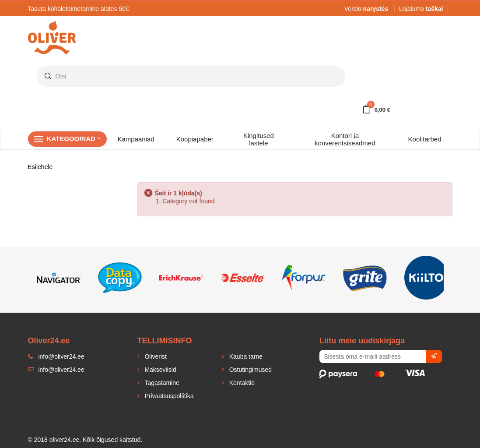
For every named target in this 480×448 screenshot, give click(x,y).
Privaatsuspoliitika (168, 396)
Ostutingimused (250, 370)
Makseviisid (160, 370)
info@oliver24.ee (56, 370)
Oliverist (155, 356)
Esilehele (40, 167)
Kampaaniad (136, 139)
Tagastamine (161, 383)
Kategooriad (74, 139)
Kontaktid (241, 383)
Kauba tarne (245, 356)
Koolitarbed (425, 139)
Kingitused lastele (259, 139)
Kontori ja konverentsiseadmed (345, 139)
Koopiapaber (195, 139)
